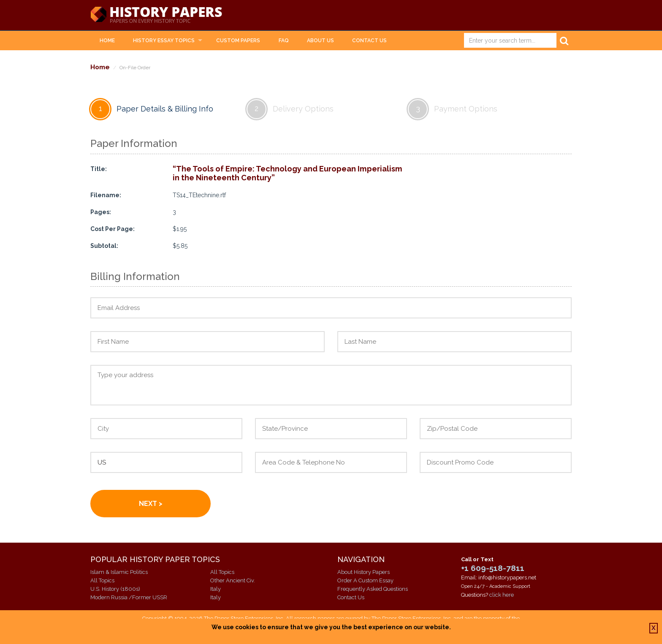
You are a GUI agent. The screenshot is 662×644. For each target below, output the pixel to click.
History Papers (156, 15)
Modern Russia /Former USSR (129, 597)
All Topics (102, 580)
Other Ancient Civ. (233, 580)
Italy (216, 589)
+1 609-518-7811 (493, 568)
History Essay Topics (164, 41)
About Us (320, 41)
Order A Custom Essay (365, 580)
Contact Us (369, 41)
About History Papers (364, 572)
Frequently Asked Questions (373, 589)
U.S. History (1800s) (115, 589)
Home (107, 41)
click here (502, 595)
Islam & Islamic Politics (119, 572)
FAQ (284, 41)
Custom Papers (238, 41)
